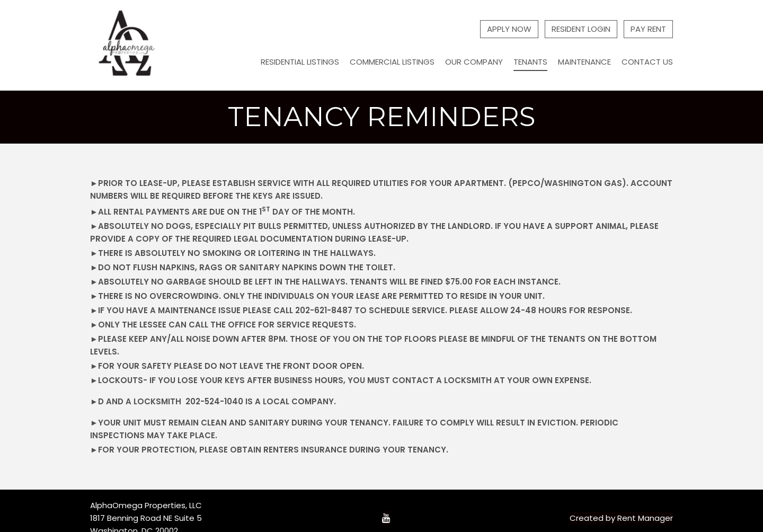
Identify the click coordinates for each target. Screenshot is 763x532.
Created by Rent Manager (621, 518)
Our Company (474, 62)
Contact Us (647, 62)
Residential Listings (300, 62)
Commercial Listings (392, 62)
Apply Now (509, 29)
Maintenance (584, 62)
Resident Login (581, 29)
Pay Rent (648, 29)
